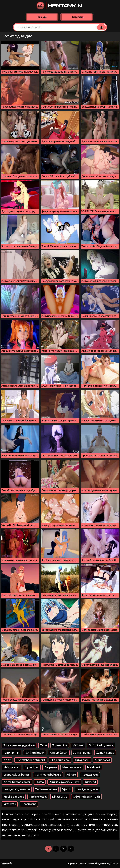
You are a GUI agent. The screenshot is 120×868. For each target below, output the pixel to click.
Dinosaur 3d (60, 797)
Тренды (42, 17)
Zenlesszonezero (46, 789)
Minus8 (71, 775)
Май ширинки (72, 767)
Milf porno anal (60, 760)
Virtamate (10, 804)
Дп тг (7, 760)
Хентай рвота (82, 753)
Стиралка (51, 767)
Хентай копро (105, 753)
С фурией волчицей (86, 797)
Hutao (40, 782)
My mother (32, 767)
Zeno (43, 745)
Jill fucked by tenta (101, 745)
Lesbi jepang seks (87, 789)
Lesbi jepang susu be (17, 789)
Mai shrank (94, 767)
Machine (78, 745)
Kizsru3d (90, 782)
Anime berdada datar (17, 782)
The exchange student (31, 760)
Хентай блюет (59, 753)
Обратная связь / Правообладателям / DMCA (92, 864)
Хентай (7, 864)
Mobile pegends (14, 797)
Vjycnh (67, 789)
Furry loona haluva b (48, 775)
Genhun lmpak (35, 753)
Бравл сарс (29, 804)
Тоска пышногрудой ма (19, 745)
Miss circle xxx (38, 797)
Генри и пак (11, 753)
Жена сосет (102, 760)
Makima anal (11, 767)
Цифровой (82, 760)
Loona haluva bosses (16, 775)
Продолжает (90, 775)
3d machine (60, 745)
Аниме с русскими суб (64, 782)
